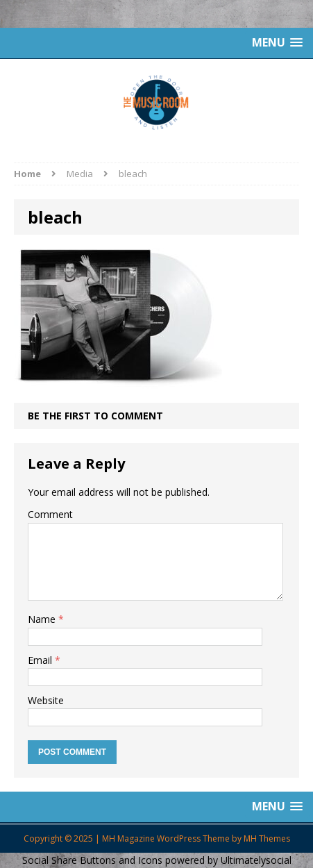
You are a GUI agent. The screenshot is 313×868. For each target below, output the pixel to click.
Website (46, 700)
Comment (50, 514)
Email (41, 660)
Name (43, 619)
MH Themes (267, 838)
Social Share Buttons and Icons (92, 860)
